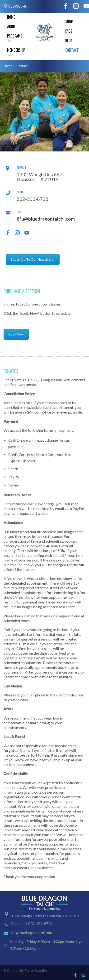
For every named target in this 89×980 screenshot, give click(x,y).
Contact (72, 50)
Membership (16, 52)
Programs (15, 38)
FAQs (69, 32)
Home (11, 17)
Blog (69, 41)
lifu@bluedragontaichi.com (46, 219)
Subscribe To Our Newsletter (33, 259)
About (12, 27)
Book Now (16, 334)
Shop (69, 22)
